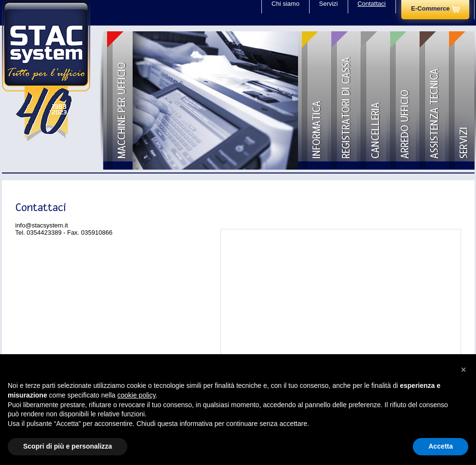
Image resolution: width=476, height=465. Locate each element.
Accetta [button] (441, 446)
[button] (463, 370)
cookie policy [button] (136, 395)
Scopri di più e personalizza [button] (68, 446)
